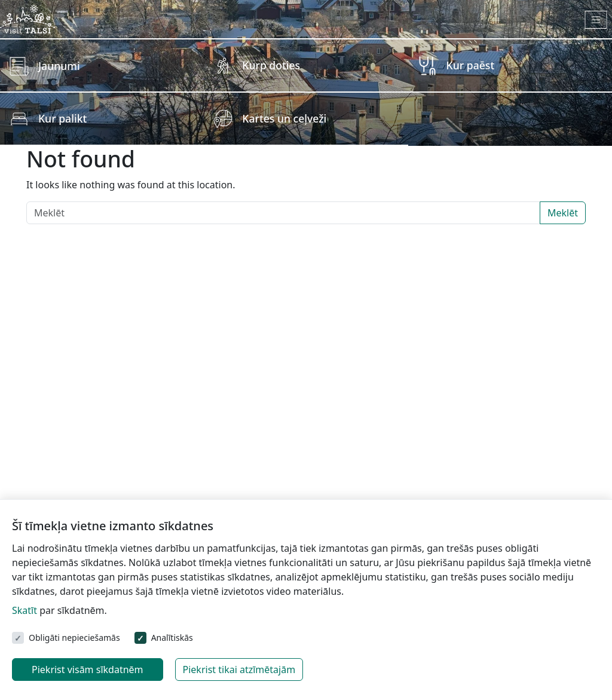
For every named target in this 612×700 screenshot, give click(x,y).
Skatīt (25, 610)
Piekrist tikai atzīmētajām (239, 670)
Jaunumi (59, 66)
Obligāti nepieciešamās (74, 638)
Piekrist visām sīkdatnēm (88, 670)
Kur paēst (471, 65)
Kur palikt (62, 118)
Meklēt (563, 213)
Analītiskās (172, 638)
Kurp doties (271, 65)
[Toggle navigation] (596, 20)
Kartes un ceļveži (284, 118)
